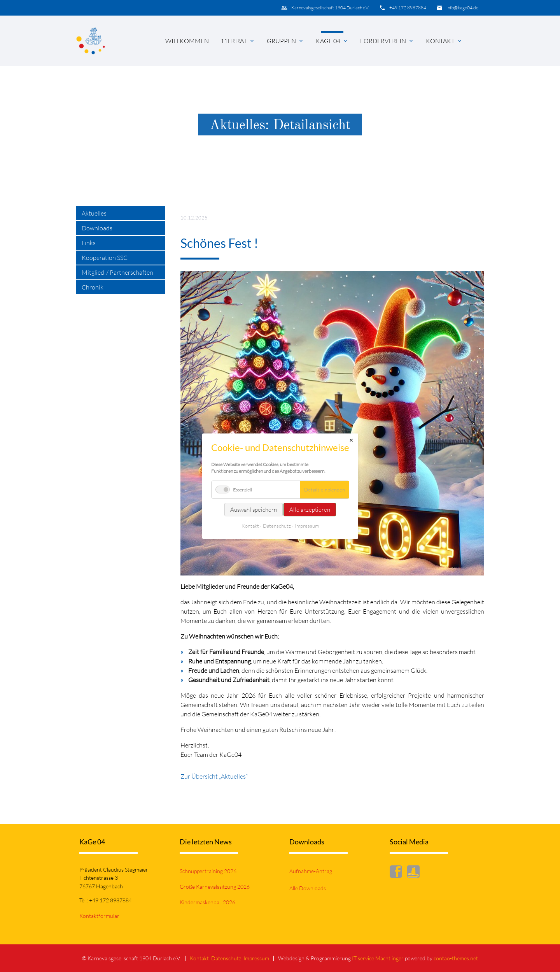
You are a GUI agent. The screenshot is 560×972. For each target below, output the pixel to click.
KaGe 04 (328, 41)
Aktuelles (94, 213)
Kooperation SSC (105, 258)
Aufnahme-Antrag (311, 871)
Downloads (97, 228)
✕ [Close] (351, 440)
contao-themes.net (456, 958)
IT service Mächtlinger (378, 958)
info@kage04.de (462, 8)
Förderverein (383, 41)
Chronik (93, 287)
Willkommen (187, 41)
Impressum (256, 958)
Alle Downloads (308, 888)
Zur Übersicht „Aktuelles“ (214, 776)
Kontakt (440, 41)
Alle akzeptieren (310, 510)
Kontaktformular (99, 916)
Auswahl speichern (254, 510)
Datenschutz (226, 958)
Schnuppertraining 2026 (208, 871)
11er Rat (234, 41)
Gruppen (281, 41)
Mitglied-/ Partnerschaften (117, 272)
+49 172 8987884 (408, 8)
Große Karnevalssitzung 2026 (215, 887)
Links (89, 243)
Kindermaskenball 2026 (207, 902)
